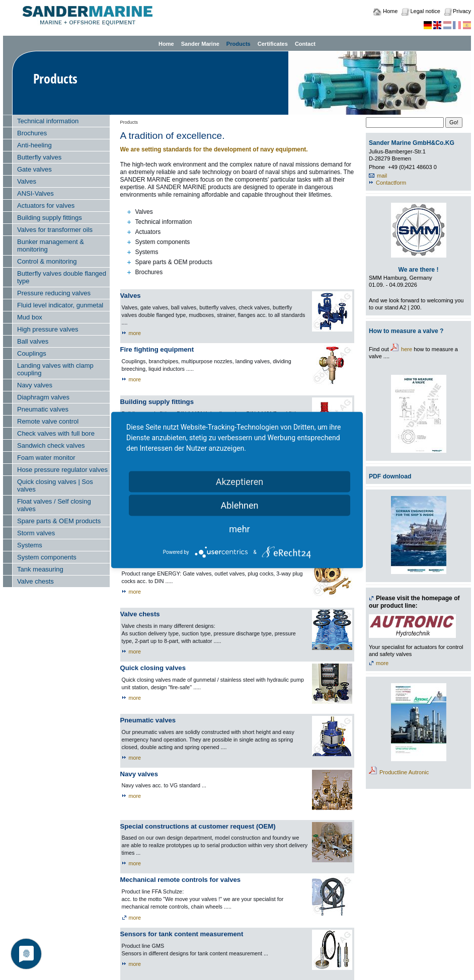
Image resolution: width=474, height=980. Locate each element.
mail (382, 176)
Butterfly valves (39, 157)
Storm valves (36, 533)
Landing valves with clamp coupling (55, 369)
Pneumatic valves (43, 409)
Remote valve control (48, 421)
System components (47, 557)
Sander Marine (200, 44)
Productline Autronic (404, 772)
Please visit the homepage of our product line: (414, 602)
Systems (30, 545)
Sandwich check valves (51, 445)
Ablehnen (239, 505)
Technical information (48, 121)
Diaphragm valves (43, 397)
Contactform (391, 183)
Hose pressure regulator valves (62, 470)
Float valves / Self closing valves (54, 505)
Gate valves (34, 169)
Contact (305, 44)
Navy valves (35, 385)
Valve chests (35, 581)
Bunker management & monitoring (51, 246)
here (407, 349)
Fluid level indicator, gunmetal (60, 305)
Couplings (32, 353)
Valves (27, 181)
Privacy (462, 11)
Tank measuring (40, 569)
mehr (239, 529)
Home (390, 11)
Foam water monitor (46, 458)
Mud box (30, 317)
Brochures (32, 133)
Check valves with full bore (56, 433)
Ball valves (33, 341)
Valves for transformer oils (55, 230)
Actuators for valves (46, 206)
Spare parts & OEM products (59, 521)
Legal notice (425, 11)
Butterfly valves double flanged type (62, 277)
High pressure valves (48, 329)
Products (239, 44)
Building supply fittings (50, 218)
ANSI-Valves (35, 193)
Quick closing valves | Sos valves (55, 485)
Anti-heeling (34, 145)
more (135, 333)
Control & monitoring (47, 261)
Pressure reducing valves (54, 293)
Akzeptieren (240, 482)
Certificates (273, 44)
